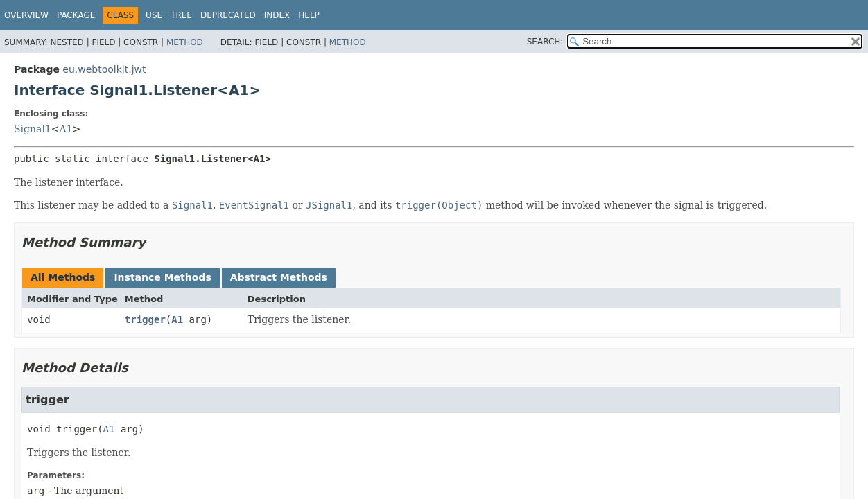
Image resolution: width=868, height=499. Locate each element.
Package (76, 15)
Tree (181, 15)
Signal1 (33, 129)
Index (277, 15)
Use (154, 15)
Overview (26, 15)
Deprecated (228, 15)
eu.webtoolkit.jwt (104, 69)
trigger (145, 319)
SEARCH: (545, 42)
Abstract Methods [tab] (279, 277)
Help (309, 15)
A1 (66, 129)
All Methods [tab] (63, 277)
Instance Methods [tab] (162, 277)
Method (185, 42)
